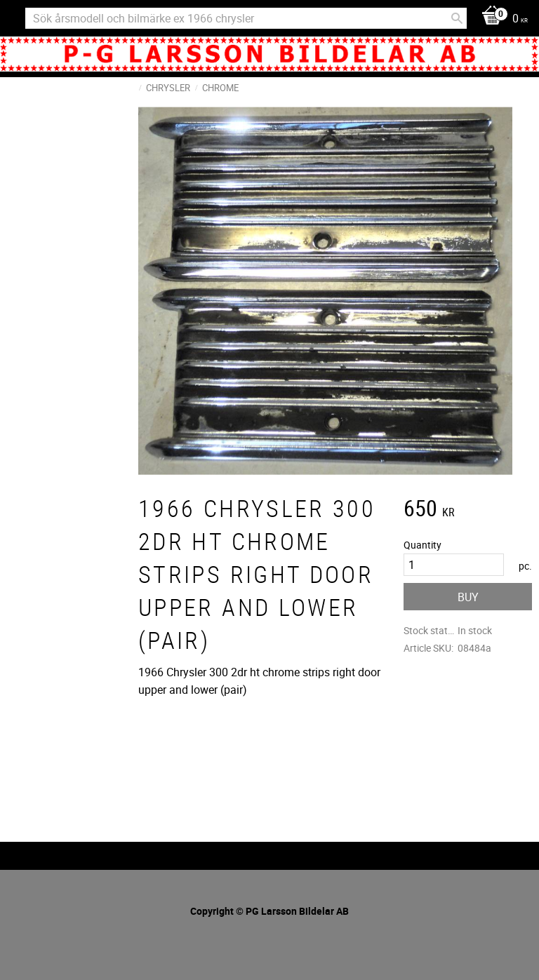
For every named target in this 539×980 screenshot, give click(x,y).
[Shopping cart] (501, 19)
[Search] (457, 18)
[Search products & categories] (246, 18)
